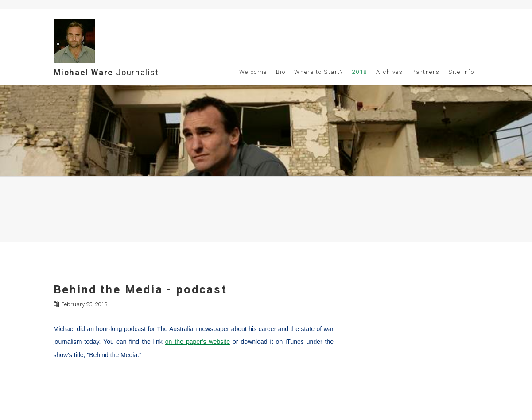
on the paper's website (198, 342)
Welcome (253, 72)
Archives (390, 72)
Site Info (461, 72)
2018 (359, 72)
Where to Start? (318, 72)
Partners (425, 72)
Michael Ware (106, 72)
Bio (281, 72)
